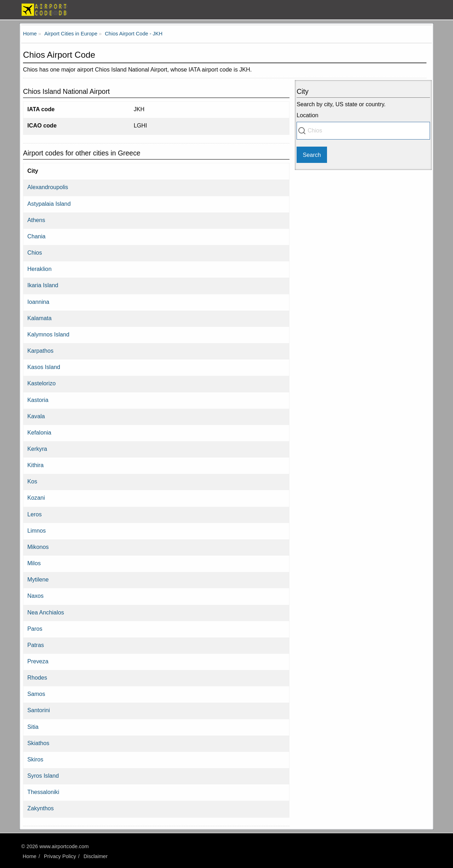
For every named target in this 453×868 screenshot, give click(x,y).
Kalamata (39, 318)
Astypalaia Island (49, 204)
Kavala (36, 416)
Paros (35, 629)
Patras (36, 645)
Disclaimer (96, 856)
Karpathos (40, 351)
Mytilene (38, 579)
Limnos (36, 531)
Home (30, 856)
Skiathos (38, 743)
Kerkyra (37, 449)
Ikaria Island (43, 285)
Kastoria (38, 400)
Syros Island (43, 776)
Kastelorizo (41, 383)
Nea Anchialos (46, 612)
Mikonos (38, 547)
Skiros (35, 759)
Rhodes (37, 677)
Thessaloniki (43, 792)
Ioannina (38, 302)
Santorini (39, 710)
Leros (35, 514)
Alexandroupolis (48, 187)
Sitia (33, 727)
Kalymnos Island (48, 334)
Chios (35, 253)
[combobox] (363, 131)
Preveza (38, 661)
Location (307, 115)
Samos (36, 694)
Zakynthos (41, 808)
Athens (36, 220)
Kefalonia (39, 432)
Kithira (35, 465)
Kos (32, 481)
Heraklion (39, 269)
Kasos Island (44, 367)
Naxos (35, 596)
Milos (34, 563)
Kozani (36, 498)
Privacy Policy (60, 856)
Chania (36, 236)
